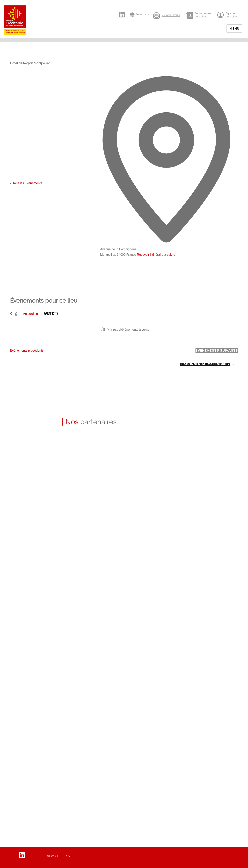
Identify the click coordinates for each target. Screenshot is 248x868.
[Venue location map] (129, 272)
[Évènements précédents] (11, 314)
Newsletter (57, 856)
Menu (234, 29)
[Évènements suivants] (16, 314)
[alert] (124, 330)
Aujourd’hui (31, 314)
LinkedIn (120, 11)
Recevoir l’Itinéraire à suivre (156, 255)
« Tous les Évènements (26, 183)
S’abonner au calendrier (205, 364)
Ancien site (139, 15)
